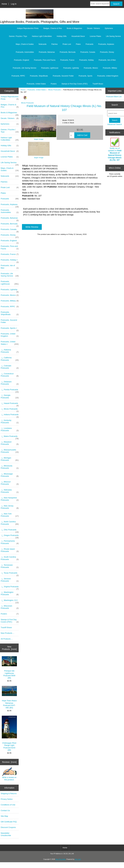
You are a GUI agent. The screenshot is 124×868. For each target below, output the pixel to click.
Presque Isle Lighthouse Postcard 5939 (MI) (9, 668)
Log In (14, 4)
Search (115, 105)
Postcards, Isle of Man (107, 60)
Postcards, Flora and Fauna (45, 60)
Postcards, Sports (85, 76)
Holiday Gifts (62, 36)
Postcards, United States (37, 90)
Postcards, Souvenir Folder (63, 76)
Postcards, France (67, 60)
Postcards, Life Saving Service (24, 68)
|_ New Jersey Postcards (10, 507)
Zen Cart (78, 859)
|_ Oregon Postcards (10, 536)
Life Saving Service (113, 36)
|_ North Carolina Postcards (10, 523)
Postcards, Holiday (86, 60)
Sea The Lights (61, 859)
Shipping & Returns (9, 793)
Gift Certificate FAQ (9, 822)
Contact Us (5, 810)
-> (10, 343)
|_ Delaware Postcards (10, 383)
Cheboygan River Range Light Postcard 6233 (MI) (9, 733)
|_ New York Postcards (10, 515)
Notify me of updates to (115, 149)
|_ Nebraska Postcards (10, 491)
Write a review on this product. (9, 774)
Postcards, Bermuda (68, 52)
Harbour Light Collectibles (42, 36)
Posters (54, 84)
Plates (78, 44)
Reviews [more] (9, 762)
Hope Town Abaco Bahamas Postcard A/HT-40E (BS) (9, 697)
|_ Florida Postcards (10, 390)
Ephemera (109, 28)
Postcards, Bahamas (47, 52)
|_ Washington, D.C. (10, 601)
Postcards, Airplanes (106, 44)
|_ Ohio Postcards (10, 530)
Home (4, 4)
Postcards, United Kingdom (108, 76)
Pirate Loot (67, 44)
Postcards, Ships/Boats (39, 76)
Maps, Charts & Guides (25, 44)
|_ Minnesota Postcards (10, 467)
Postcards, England (22, 60)
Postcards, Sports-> (10, 329)
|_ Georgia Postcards (10, 396)
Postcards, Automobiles (25, 52)
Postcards (89, 44)
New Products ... (8, 633)
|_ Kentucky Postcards (10, 421)
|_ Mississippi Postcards (10, 475)
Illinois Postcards (54, 90)
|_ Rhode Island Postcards (10, 550)
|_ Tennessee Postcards (10, 566)
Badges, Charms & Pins (53, 28)
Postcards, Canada (88, 52)
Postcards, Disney (107, 52)
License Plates (95, 36)
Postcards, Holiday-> (10, 261)
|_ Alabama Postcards (10, 351)
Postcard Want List (114, 97)
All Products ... (7, 639)
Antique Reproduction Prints (28, 28)
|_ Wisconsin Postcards (10, 607)
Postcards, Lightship (71, 68)
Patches (55, 44)
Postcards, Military (110, 68)
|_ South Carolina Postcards (10, 558)
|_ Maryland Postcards (10, 443)
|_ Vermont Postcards (10, 580)
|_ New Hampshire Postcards (10, 499)
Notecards (43, 44)
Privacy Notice (7, 799)
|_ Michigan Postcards (10, 459)
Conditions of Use (8, 805)
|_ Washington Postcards (10, 593)
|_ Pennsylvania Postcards (10, 542)
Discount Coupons (8, 827)
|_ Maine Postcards (10, 437)
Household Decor (78, 36)
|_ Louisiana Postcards (10, 429)
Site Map (4, 816)
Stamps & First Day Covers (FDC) (75, 84)
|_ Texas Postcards (10, 574)
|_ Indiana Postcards (10, 415)
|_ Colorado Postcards (10, 367)
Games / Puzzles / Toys (18, 36)
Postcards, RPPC (18, 76)
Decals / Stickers (93, 28)
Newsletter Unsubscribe (6, 834)
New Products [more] (9, 648)
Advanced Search (115, 124)
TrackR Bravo (98, 84)
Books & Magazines (74, 28)
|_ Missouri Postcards (10, 483)
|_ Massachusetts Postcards (10, 451)
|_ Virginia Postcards (10, 587)
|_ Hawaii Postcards (10, 404)
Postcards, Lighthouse (50, 68)
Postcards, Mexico (91, 68)
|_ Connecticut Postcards (10, 375)
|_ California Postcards (10, 359)
